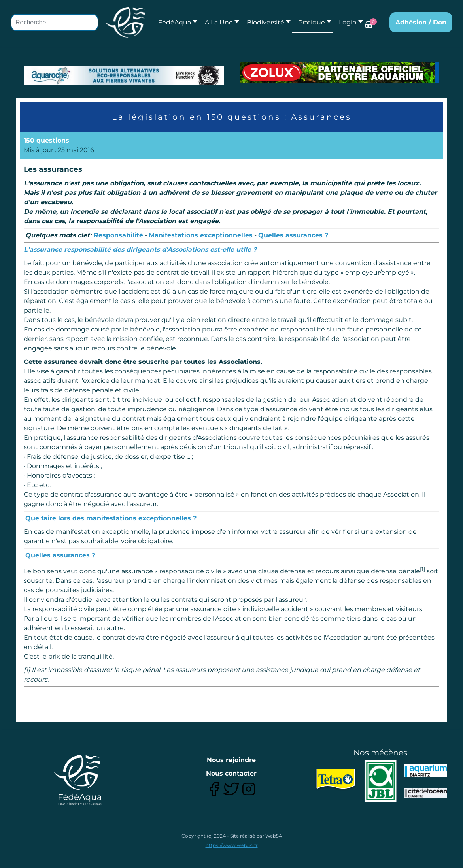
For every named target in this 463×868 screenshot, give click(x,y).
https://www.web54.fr (232, 845)
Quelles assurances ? (293, 235)
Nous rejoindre (231, 760)
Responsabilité (118, 235)
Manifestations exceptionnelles (201, 235)
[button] (220, 22)
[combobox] (55, 23)
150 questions (46, 140)
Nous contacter (231, 773)
